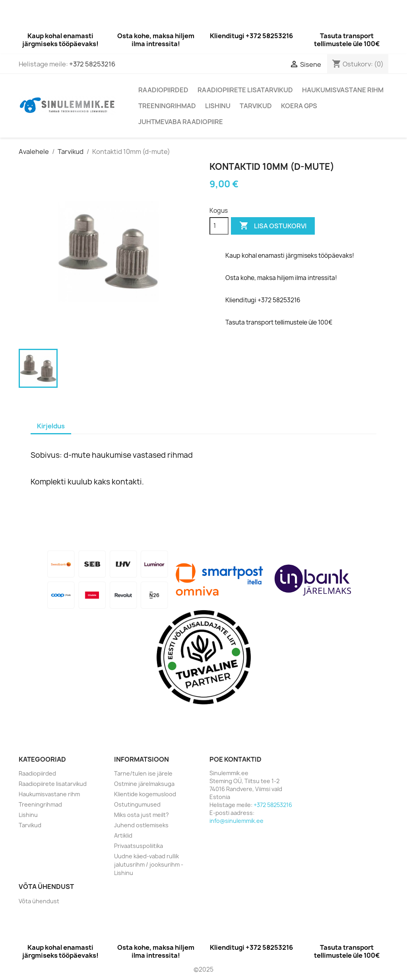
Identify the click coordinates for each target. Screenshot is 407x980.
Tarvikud (256, 106)
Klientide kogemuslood (145, 794)
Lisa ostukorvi (273, 226)
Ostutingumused (137, 804)
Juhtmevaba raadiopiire (181, 122)
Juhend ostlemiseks (141, 825)
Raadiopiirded (163, 90)
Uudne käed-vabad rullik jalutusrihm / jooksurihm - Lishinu (149, 864)
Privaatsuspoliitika (139, 846)
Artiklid (123, 835)
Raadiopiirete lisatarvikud (245, 90)
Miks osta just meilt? (141, 815)
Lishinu (218, 106)
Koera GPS (299, 106)
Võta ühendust (39, 901)
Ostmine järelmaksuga (144, 784)
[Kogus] (219, 226)
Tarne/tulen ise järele (143, 773)
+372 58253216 (92, 64)
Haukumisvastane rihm (343, 90)
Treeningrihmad (167, 106)
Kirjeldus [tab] (51, 426)
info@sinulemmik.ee (236, 821)
